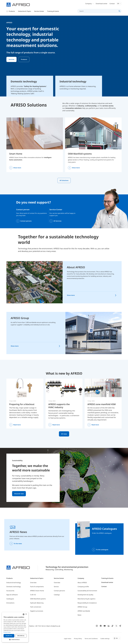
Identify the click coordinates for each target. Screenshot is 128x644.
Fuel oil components (37, 587)
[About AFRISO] (34, 282)
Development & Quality (85, 595)
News (79, 615)
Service (56, 587)
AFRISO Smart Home (37, 591)
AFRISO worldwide (84, 611)
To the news (18, 544)
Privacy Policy (78, 639)
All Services (57, 221)
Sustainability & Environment (87, 591)
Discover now (19, 494)
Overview (33, 583)
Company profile (83, 587)
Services (11, 59)
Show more (17, 168)
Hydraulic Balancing (37, 603)
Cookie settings (105, 639)
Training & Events (107, 578)
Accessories (10, 591)
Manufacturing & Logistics (86, 599)
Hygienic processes (37, 611)
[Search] (98, 11)
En (119, 4)
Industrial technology (14, 583)
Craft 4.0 (33, 595)
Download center (102, 4)
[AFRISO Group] (94, 333)
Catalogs (57, 595)
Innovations (10, 603)
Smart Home (16, 154)
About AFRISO (76, 267)
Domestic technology (14, 587)
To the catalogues (102, 550)
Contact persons (26, 221)
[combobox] (24, 614)
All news (64, 434)
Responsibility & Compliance (87, 603)
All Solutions (64, 180)
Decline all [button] (21, 636)
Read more (17, 425)
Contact (112, 4)
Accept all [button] (9, 636)
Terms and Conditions (91, 639)
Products (24, 59)
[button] (15, 640)
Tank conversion (36, 607)
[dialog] (15, 627)
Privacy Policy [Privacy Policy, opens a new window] (7, 632)
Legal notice (68, 639)
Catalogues (10, 599)
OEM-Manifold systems (80, 154)
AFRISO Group (20, 318)
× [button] (26, 614)
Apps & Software (12, 595)
